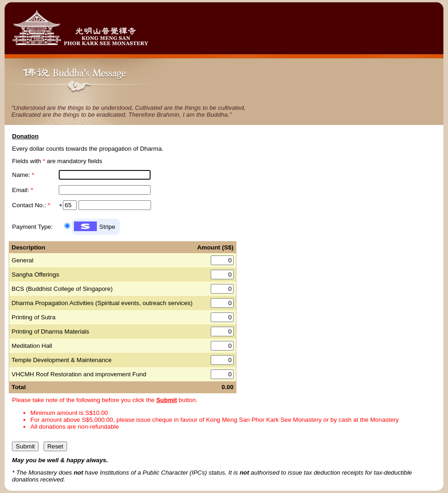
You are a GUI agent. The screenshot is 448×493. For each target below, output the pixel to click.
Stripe (107, 227)
